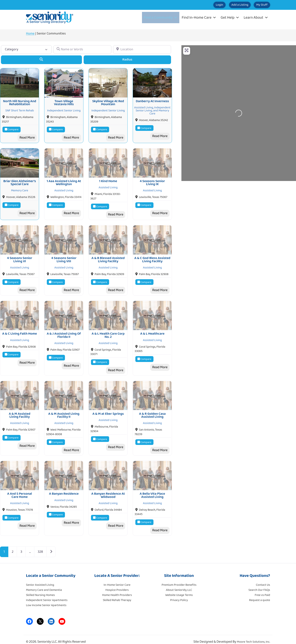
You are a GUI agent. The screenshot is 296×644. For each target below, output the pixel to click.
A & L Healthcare (152, 330)
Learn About (256, 18)
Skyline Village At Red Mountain (108, 102)
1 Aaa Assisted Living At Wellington (64, 181)
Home (30, 34)
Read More (27, 137)
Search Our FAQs (259, 585)
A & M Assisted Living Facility (20, 411)
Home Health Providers (117, 590)
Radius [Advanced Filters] (127, 60)
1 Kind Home (108, 179)
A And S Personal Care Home (20, 490)
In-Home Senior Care (117, 579)
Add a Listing (231, 5)
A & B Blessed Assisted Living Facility (108, 257)
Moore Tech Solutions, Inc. (254, 636)
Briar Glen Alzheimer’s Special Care (20, 181)
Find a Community (161, 18)
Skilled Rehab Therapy (117, 595)
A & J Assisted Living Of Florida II (64, 332)
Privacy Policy (179, 595)
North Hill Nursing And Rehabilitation (20, 102)
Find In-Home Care (199, 18)
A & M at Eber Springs (108, 409)
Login (205, 5)
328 (40, 546)
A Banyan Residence (64, 488)
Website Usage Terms (179, 590)
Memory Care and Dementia (44, 585)
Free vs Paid (262, 590)
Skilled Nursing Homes (40, 590)
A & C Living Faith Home (20, 330)
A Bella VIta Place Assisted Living (152, 490)
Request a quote (259, 595)
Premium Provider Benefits (179, 579)
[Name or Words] (82, 49)
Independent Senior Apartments (47, 595)
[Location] (142, 49)
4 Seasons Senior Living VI (20, 257)
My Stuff (259, 5)
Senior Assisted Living (40, 579)
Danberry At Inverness (152, 100)
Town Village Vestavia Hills (64, 102)
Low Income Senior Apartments (46, 600)
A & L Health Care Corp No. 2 (108, 332)
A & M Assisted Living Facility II (64, 411)
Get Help (230, 18)
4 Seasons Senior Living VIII (64, 257)
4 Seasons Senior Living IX (152, 181)
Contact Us (263, 579)
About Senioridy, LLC (179, 585)
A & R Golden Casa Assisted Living (152, 411)
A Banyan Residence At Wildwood (108, 490)
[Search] (41, 60)
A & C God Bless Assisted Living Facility (152, 257)
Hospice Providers (117, 585)
